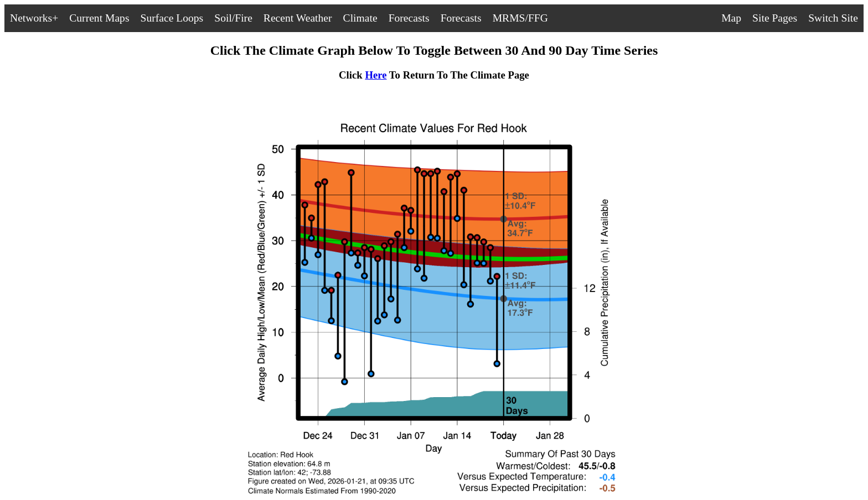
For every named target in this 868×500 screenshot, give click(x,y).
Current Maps (99, 18)
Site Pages (775, 18)
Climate (360, 18)
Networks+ (34, 18)
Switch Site (833, 18)
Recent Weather (298, 18)
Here (376, 75)
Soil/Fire (233, 18)
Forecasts (409, 18)
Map (731, 18)
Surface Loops (172, 18)
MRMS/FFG (520, 18)
